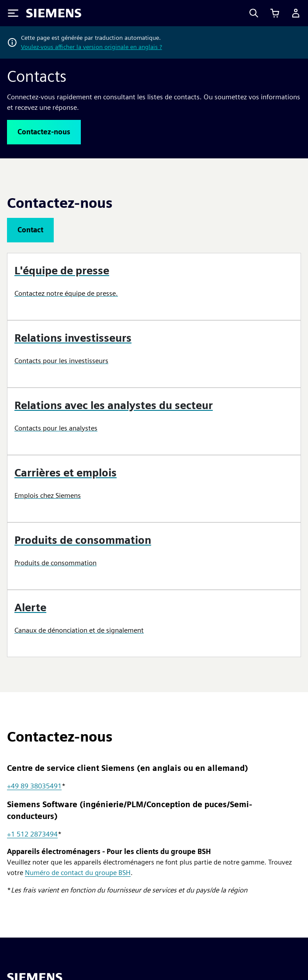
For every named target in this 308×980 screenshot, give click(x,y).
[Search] (254, 13)
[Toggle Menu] (13, 13)
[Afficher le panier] (275, 13)
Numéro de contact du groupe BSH (78, 873)
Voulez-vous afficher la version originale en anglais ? (92, 47)
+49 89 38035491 (34, 786)
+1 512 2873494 (32, 834)
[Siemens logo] (54, 13)
